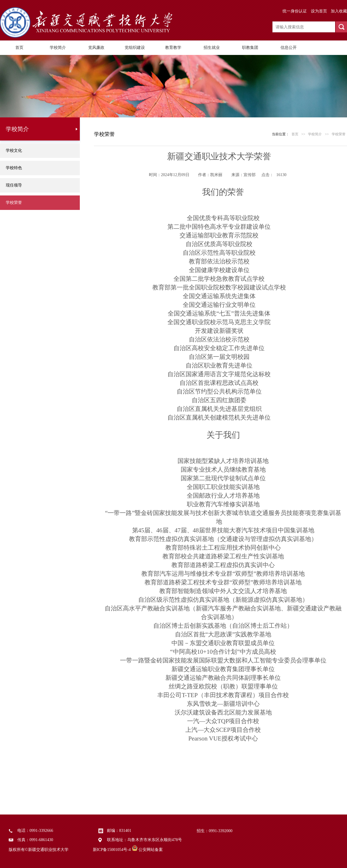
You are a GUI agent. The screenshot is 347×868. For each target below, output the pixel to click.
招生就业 (212, 48)
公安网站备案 (151, 850)
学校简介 (58, 48)
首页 (19, 48)
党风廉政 (96, 48)
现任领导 (14, 185)
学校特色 (14, 168)
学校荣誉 (14, 203)
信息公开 (289, 48)
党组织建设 (135, 48)
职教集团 (250, 48)
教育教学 (173, 48)
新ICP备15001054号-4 (112, 850)
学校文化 (14, 150)
